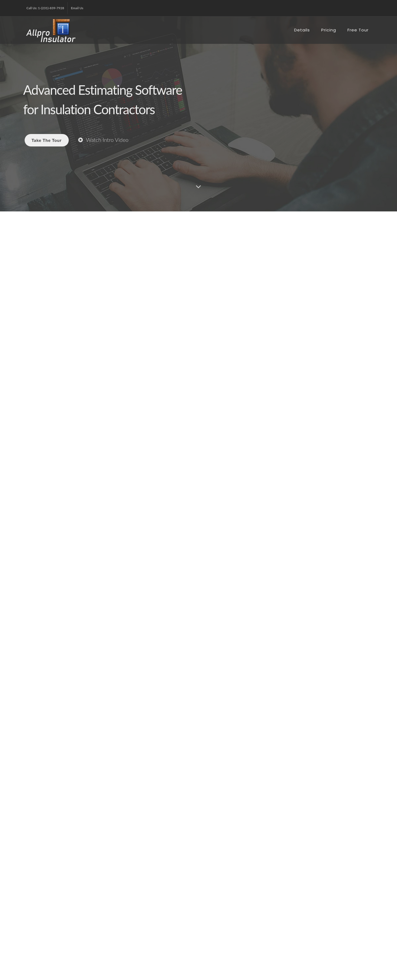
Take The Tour (47, 140)
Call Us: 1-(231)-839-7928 (45, 8)
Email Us (77, 8)
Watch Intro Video (103, 140)
